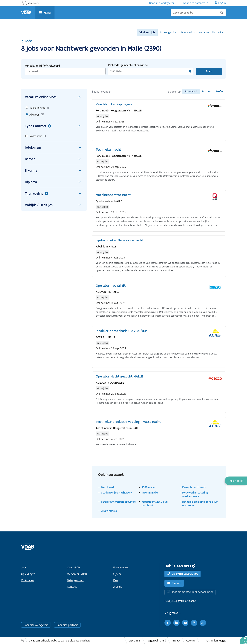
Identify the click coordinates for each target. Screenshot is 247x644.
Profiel (219, 91)
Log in (222, 3)
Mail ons (177, 583)
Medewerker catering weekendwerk (195, 494)
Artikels (118, 587)
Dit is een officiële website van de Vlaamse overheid (60, 641)
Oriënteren (27, 580)
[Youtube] (185, 623)
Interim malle (150, 492)
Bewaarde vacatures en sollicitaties (202, 32)
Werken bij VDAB (77, 574)
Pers (116, 580)
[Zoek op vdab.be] (198, 13)
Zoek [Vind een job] (209, 71)
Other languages (216, 641)
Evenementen (121, 567)
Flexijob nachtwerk (194, 487)
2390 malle (148, 487)
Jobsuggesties (168, 32)
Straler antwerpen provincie (118, 502)
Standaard (191, 91)
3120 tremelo (109, 511)
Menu (47, 13)
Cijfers (117, 574)
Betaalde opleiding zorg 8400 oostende (200, 504)
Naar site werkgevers (161, 3)
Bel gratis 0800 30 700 (185, 574)
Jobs (27, 41)
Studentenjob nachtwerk (117, 492)
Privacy (176, 641)
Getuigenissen (75, 580)
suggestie (179, 601)
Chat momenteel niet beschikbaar (192, 592)
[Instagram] (194, 623)
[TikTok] (203, 623)
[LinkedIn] (176, 623)
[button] (236, 481)
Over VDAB (73, 567)
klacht (192, 601)
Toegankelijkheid (156, 641)
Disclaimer (135, 641)
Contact (72, 587)
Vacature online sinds (54, 97)
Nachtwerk (108, 487)
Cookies (191, 641)
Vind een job (147, 32)
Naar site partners (194, 3)
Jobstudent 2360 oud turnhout (155, 504)
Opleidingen (28, 574)
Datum (206, 91)
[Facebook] (168, 623)
